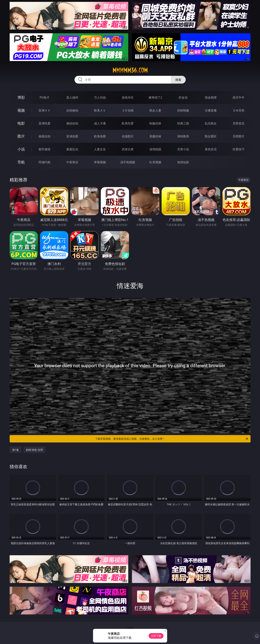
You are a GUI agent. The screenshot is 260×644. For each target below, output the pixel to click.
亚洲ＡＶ (44, 110)
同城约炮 (44, 162)
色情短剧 (183, 162)
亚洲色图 (72, 136)
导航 (21, 162)
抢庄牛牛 (239, 97)
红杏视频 (155, 162)
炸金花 (183, 97)
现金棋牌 (211, 97)
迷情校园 (155, 149)
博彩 (21, 97)
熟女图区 (211, 136)
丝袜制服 (183, 110)
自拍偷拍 (72, 110)
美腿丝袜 (155, 136)
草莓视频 (100, 162)
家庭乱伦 (72, 149)
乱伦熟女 (211, 123)
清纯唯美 (183, 136)
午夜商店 (72, 162)
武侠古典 (128, 149)
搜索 (178, 80)
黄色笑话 (211, 149)
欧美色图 (100, 136)
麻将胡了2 (155, 97)
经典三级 (183, 123)
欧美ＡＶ (100, 110)
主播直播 (211, 110)
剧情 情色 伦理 (34, 450)
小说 (21, 149)
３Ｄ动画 (128, 110)
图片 (21, 136)
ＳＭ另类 (239, 110)
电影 (21, 123)
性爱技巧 (239, 149)
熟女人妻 (155, 110)
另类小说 (183, 149)
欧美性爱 (128, 123)
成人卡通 (100, 123)
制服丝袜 (155, 123)
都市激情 (44, 149)
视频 (21, 110)
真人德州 (72, 97)
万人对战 (100, 97)
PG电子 (45, 97)
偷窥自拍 (44, 136)
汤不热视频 (128, 162)
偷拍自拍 (72, 123)
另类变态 (239, 123)
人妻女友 (100, 149)
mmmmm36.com (130, 70)
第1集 (16, 450)
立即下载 (156, 636)
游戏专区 (128, 97)
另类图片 (239, 136)
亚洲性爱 (44, 123)
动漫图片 (128, 136)
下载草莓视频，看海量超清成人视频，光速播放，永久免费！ (172, 439)
